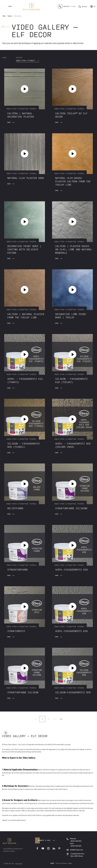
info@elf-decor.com (76, 850)
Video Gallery (18, 16)
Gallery (10, 16)
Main (4, 16)
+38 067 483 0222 (76, 846)
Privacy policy (19, 864)
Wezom (70, 863)
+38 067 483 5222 (76, 841)
